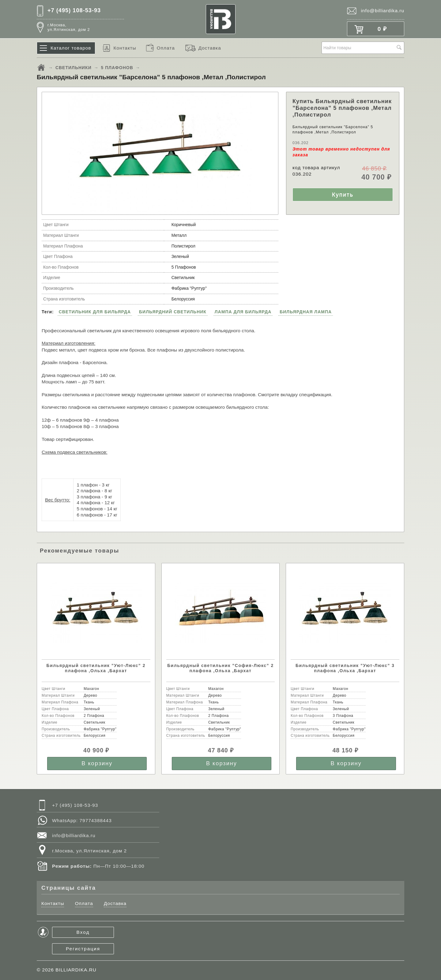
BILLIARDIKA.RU (76, 970)
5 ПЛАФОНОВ (117, 68)
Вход (83, 932)
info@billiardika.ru (383, 11)
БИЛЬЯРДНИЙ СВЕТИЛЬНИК (173, 312)
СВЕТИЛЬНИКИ (73, 68)
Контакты (125, 48)
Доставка (210, 48)
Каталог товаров (71, 48)
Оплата (166, 48)
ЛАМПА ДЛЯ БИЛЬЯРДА (243, 312)
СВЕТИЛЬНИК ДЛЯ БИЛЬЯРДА (95, 312)
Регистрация (83, 949)
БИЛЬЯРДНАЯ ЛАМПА (306, 312)
